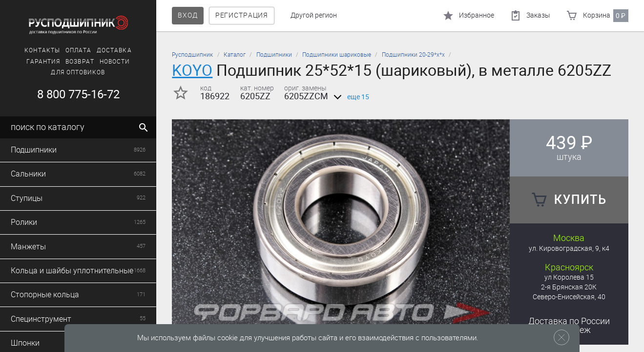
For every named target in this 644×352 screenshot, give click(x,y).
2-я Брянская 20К (569, 287)
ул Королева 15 (569, 277)
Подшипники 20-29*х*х (413, 55)
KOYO (192, 70)
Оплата (78, 50)
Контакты (42, 50)
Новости (115, 62)
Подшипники (274, 55)
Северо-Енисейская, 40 (569, 297)
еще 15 (350, 97)
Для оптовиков (78, 72)
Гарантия (43, 62)
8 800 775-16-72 (78, 94)
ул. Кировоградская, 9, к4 (569, 249)
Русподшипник (192, 55)
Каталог (235, 55)
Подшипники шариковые (337, 55)
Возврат (80, 62)
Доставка (114, 50)
